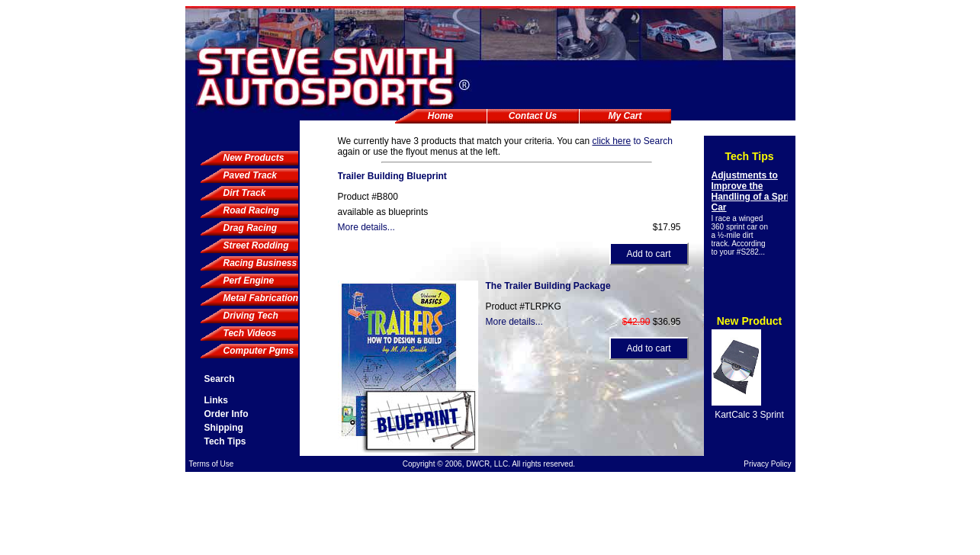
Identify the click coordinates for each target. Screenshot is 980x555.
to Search (632, 141)
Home (440, 116)
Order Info (227, 414)
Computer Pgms (259, 351)
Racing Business (260, 263)
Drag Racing (251, 228)
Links (216, 400)
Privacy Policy (767, 464)
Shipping (224, 428)
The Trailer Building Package (548, 286)
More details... (366, 227)
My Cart (625, 116)
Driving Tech (251, 316)
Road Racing (251, 210)
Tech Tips (225, 441)
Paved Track (251, 175)
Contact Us (533, 116)
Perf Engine (249, 281)
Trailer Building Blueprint (392, 176)
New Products (254, 158)
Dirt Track (245, 193)
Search (220, 379)
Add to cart (648, 254)
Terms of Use (212, 464)
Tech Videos (250, 333)
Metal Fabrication (261, 298)
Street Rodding (256, 245)
